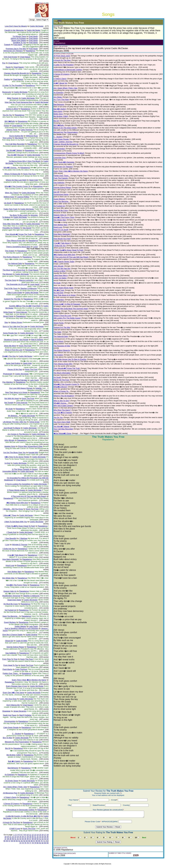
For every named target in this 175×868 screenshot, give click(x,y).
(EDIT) (60, 21)
